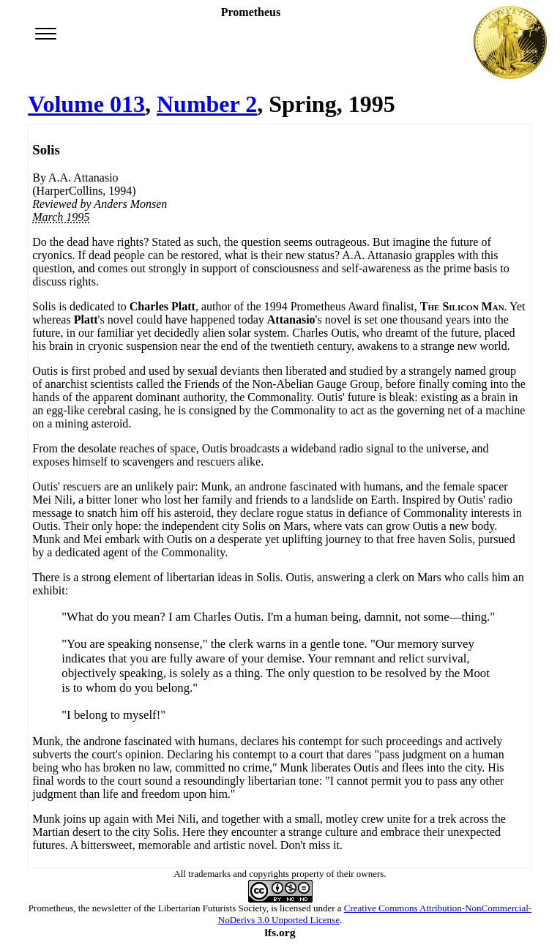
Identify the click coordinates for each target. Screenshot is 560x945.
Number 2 (207, 104)
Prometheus (51, 908)
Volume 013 (86, 104)
